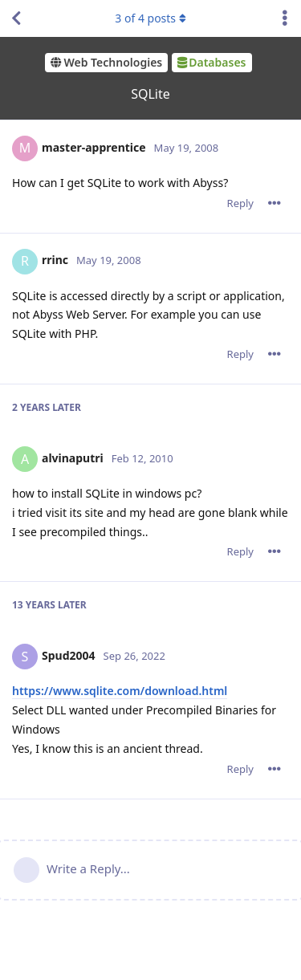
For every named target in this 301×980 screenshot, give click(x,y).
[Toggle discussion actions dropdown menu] (285, 18)
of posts (150, 18)
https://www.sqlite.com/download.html (120, 691)
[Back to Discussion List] (16, 18)
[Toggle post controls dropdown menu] (275, 203)
